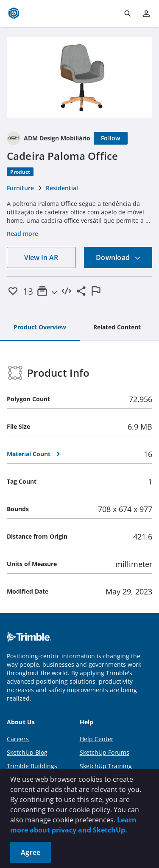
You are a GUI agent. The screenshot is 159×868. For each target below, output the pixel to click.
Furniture (20, 188)
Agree (31, 852)
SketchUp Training (106, 766)
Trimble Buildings (32, 766)
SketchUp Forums (105, 752)
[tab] (40, 328)
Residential (62, 188)
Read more (22, 234)
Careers (18, 739)
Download (118, 257)
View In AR (41, 257)
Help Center (97, 739)
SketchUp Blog (27, 752)
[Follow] (111, 138)
